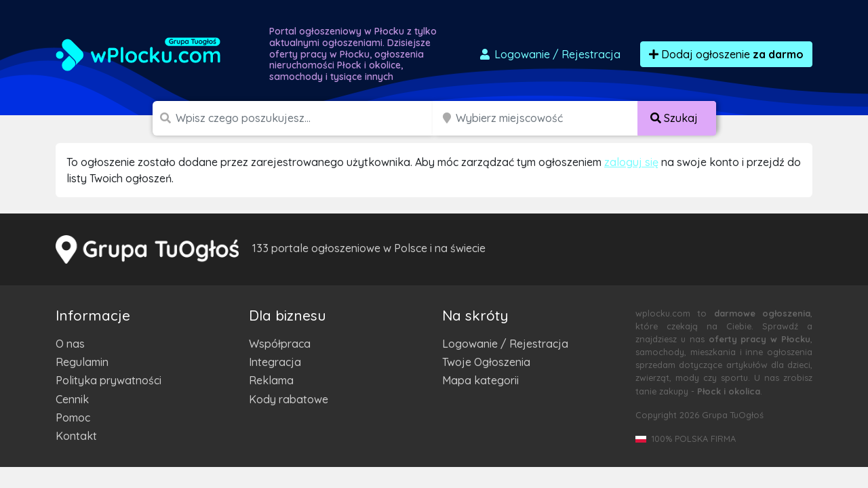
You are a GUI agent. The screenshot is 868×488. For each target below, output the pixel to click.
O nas (70, 344)
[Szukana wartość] (305, 118)
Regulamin (82, 362)
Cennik (72, 399)
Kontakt (76, 436)
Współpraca (280, 344)
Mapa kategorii (480, 380)
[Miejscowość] (547, 118)
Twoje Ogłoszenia (486, 362)
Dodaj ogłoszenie (726, 54)
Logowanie (549, 54)
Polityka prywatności (108, 380)
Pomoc (73, 418)
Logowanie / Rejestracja (505, 344)
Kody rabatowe (289, 399)
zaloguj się (631, 162)
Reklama (271, 380)
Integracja (275, 362)
